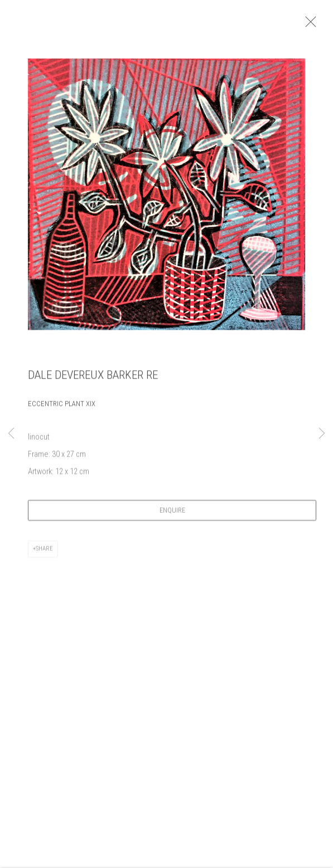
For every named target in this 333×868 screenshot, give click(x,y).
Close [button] (317, 25)
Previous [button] (11, 434)
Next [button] (322, 434)
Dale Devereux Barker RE (93, 380)
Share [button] (44, 553)
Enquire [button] (172, 514)
